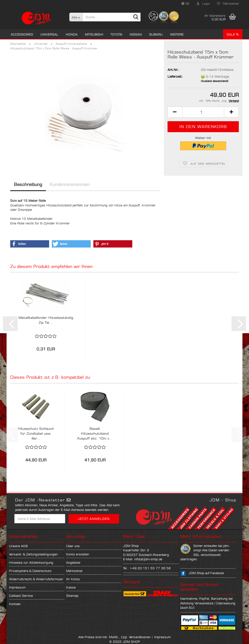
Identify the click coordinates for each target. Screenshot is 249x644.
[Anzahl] (203, 112)
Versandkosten (140, 637)
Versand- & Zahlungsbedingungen (33, 554)
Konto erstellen (78, 554)
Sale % (233, 34)
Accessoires (22, 34)
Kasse (71, 587)
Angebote (73, 562)
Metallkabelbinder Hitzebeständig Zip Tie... (46, 320)
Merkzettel (228, 4)
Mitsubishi (94, 34)
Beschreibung (28, 184)
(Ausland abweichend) (215, 81)
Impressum (17, 587)
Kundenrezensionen (70, 184)
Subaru (156, 34)
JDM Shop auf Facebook (206, 573)
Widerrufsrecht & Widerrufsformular (36, 579)
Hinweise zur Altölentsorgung (31, 562)
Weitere (177, 34)
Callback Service (21, 596)
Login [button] (203, 4)
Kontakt (15, 604)
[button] (185, 4)
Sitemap (72, 596)
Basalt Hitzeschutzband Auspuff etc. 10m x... (95, 433)
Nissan (136, 34)
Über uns (73, 546)
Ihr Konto (73, 579)
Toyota (116, 34)
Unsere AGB (18, 546)
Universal (49, 34)
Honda (72, 34)
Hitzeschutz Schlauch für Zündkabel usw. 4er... (36, 433)
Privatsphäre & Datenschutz (30, 571)
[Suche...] (76, 17)
